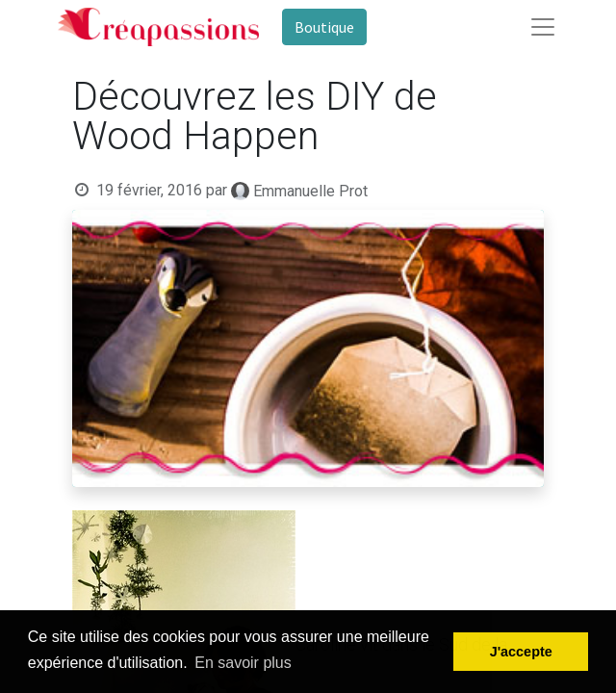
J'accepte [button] (521, 652)
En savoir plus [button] (243, 663)
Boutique (324, 27)
